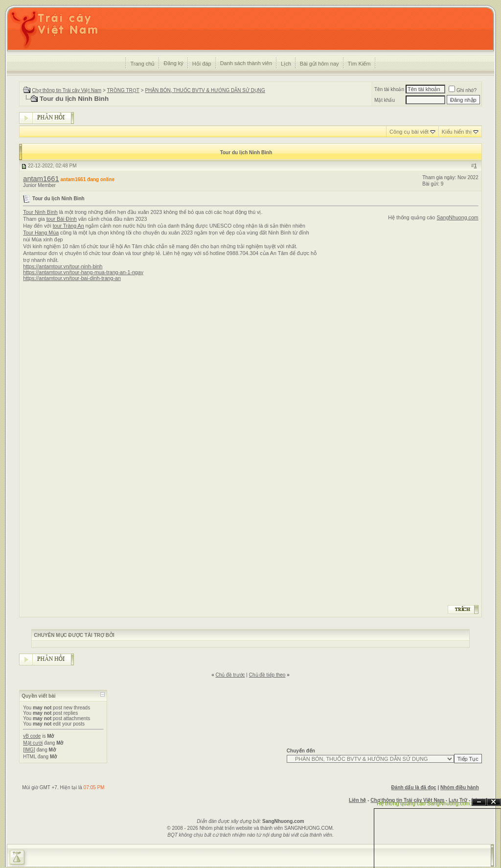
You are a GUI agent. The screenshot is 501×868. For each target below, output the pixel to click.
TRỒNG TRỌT (123, 90)
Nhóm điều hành (460, 787)
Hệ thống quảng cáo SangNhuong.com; (424, 803)
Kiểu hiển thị (457, 132)
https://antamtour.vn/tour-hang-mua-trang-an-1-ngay (83, 272)
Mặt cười (33, 743)
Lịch (286, 64)
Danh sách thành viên (246, 63)
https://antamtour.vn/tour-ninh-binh (63, 266)
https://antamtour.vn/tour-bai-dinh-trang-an (72, 278)
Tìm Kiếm (359, 64)
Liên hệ (357, 800)
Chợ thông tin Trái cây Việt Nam (67, 90)
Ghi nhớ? (463, 90)
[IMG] (29, 750)
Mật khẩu (385, 100)
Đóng (494, 802)
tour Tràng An (68, 226)
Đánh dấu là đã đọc (414, 787)
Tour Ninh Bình (40, 212)
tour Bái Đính (62, 219)
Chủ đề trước (230, 675)
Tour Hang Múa (41, 233)
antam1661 (41, 179)
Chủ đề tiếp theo (267, 675)
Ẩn (479, 802)
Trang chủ (142, 64)
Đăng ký (173, 63)
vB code (32, 736)
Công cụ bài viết (409, 132)
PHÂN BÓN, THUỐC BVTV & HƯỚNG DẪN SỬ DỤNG (205, 90)
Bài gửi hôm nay (319, 64)
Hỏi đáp (202, 64)
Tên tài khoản (389, 89)
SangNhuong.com (457, 217)
